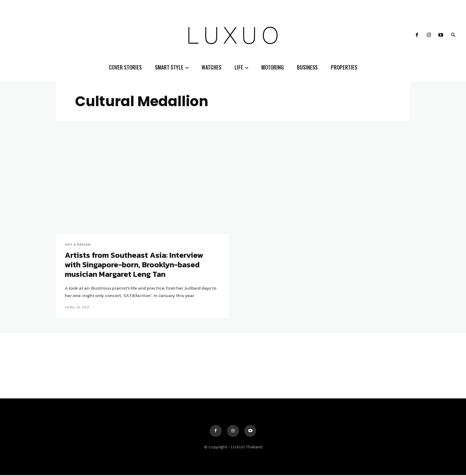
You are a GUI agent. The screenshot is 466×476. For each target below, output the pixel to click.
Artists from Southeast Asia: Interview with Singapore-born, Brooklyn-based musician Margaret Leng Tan (136, 265)
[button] (453, 35)
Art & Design (78, 245)
